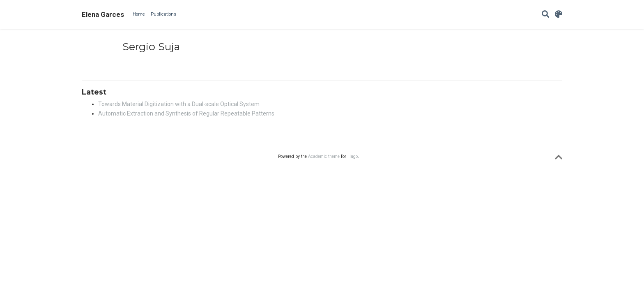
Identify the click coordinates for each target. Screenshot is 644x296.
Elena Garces (103, 14)
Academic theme (324, 156)
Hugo (353, 156)
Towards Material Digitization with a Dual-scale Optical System (179, 104)
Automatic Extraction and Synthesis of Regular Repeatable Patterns (186, 113)
